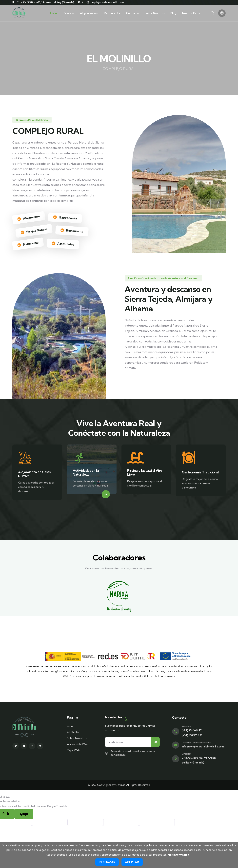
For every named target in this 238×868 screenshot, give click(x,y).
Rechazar (107, 862)
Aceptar (132, 862)
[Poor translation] (24, 814)
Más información (178, 855)
